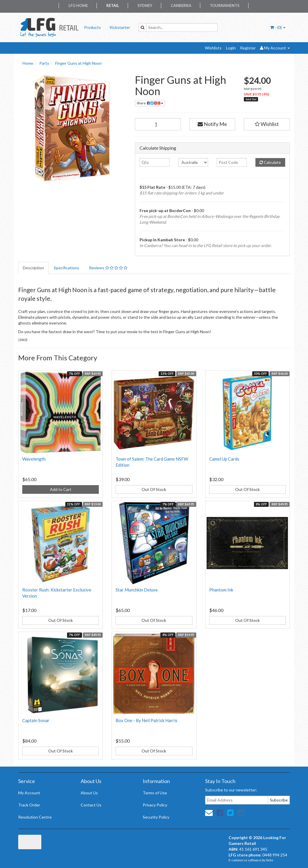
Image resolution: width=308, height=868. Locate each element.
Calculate (270, 162)
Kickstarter (120, 27)
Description (33, 268)
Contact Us (91, 805)
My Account (29, 793)
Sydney (145, 5)
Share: (150, 103)
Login (231, 48)
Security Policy (156, 817)
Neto (269, 860)
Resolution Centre (35, 817)
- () (278, 27)
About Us (89, 793)
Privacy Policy (155, 805)
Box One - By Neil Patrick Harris (146, 720)
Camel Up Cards (224, 459)
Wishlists (213, 48)
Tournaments (225, 5)
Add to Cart (61, 489)
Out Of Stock (154, 489)
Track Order (29, 805)
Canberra (181, 5)
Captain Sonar (36, 720)
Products (92, 27)
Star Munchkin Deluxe (137, 590)
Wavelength (34, 459)
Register (248, 48)
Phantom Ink (221, 590)
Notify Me (212, 124)
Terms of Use (155, 793)
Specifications (66, 268)
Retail (113, 5)
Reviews (108, 268)
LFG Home (78, 5)
